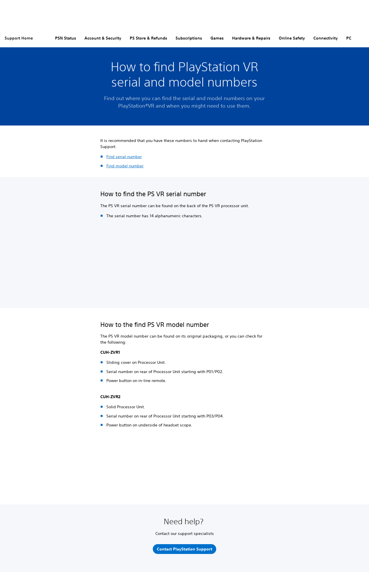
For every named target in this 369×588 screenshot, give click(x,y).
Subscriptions (189, 38)
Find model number (125, 166)
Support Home (19, 38)
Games (217, 38)
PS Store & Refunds (148, 38)
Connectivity (326, 38)
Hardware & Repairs (251, 38)
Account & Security (103, 38)
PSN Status (66, 38)
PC (349, 38)
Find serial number (124, 157)
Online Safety (292, 38)
